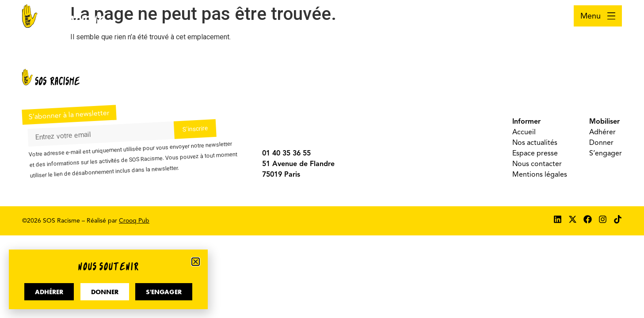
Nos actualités (535, 143)
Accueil (524, 132)
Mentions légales (540, 174)
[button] (196, 262)
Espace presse (535, 153)
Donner (601, 143)
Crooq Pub (134, 221)
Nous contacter (537, 164)
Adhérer (602, 132)
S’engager (606, 153)
